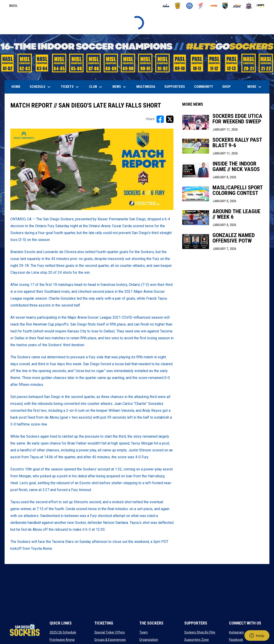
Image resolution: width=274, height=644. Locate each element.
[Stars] (237, 6)
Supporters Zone (197, 640)
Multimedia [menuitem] (146, 87)
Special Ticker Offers (110, 632)
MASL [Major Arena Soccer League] (14, 6)
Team (144, 632)
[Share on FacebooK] (160, 119)
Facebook (236, 640)
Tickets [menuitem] (70, 87)
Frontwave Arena (62, 640)
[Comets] (201, 6)
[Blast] (178, 6)
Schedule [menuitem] (41, 87)
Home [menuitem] (16, 87)
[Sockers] (225, 6)
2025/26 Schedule (63, 632)
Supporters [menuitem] (175, 87)
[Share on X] (170, 119)
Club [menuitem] (96, 87)
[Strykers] (249, 6)
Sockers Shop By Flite (200, 632)
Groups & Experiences (110, 640)
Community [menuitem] (204, 87)
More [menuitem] (255, 87)
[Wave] (261, 6)
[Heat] (213, 6)
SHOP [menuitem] (228, 87)
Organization (149, 640)
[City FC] (189, 6)
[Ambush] (166, 6)
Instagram (236, 632)
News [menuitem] (120, 87)
